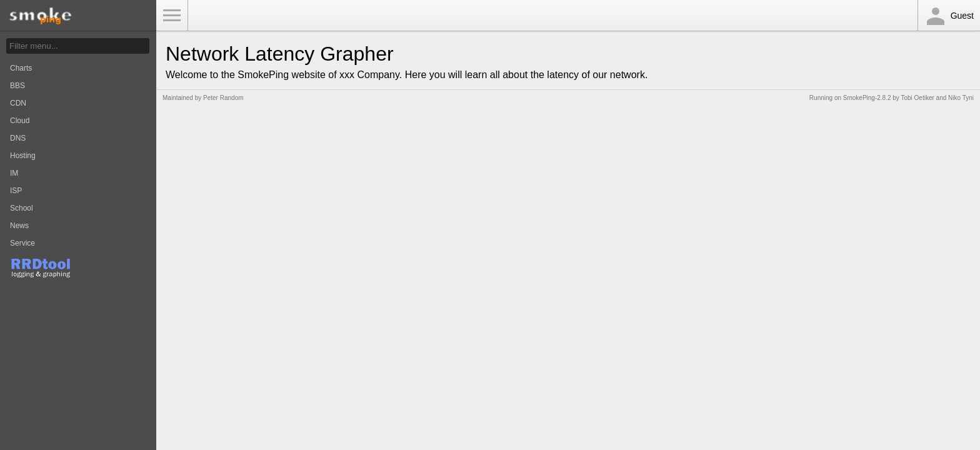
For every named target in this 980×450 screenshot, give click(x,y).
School (22, 208)
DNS (18, 138)
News (19, 226)
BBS (17, 86)
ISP (16, 191)
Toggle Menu (172, 16)
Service (22, 243)
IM (14, 173)
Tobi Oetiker (917, 98)
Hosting (23, 156)
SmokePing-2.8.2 (867, 98)
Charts (21, 68)
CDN (18, 103)
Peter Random (223, 98)
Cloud (20, 121)
